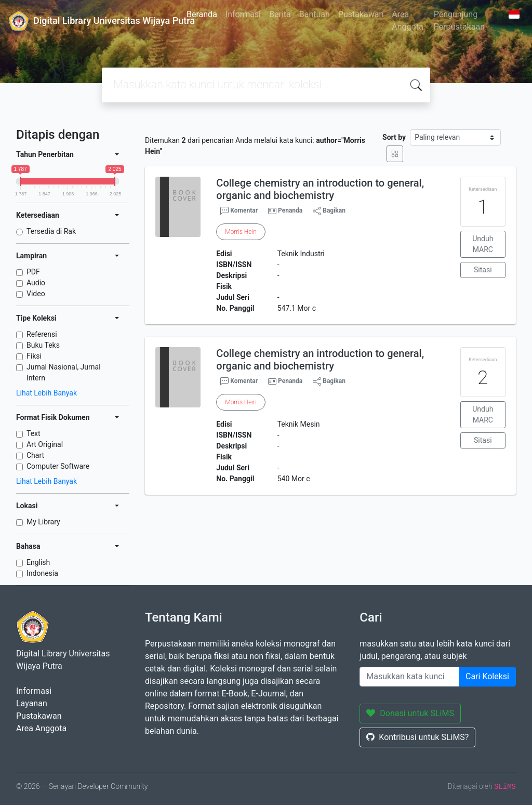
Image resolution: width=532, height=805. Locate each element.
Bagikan (329, 211)
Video (36, 294)
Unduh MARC (483, 244)
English (38, 562)
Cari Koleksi (487, 676)
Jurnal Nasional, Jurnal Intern (64, 372)
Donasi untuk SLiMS (410, 713)
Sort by (394, 137)
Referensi (42, 334)
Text (34, 433)
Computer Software (58, 466)
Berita (280, 14)
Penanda (290, 210)
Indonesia (42, 573)
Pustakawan (361, 14)
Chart (35, 455)
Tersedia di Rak (51, 231)
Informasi (243, 14)
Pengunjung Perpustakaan (459, 21)
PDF (33, 272)
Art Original (45, 444)
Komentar (239, 211)
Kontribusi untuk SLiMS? (417, 737)
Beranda (202, 14)
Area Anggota (407, 21)
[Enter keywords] (409, 677)
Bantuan (315, 14)
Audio (36, 283)
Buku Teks (43, 345)
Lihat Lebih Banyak (46, 393)
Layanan (32, 703)
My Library (43, 522)
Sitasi (483, 270)
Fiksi (34, 356)
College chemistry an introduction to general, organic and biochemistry (320, 189)
